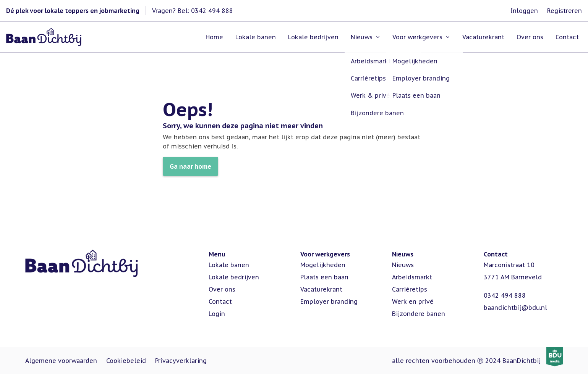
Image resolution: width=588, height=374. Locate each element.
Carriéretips (410, 289)
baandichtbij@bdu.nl (515, 308)
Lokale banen (229, 265)
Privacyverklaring (181, 361)
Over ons (222, 289)
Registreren (565, 11)
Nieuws (403, 265)
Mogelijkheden (323, 265)
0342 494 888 (505, 295)
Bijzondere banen (419, 314)
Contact (220, 301)
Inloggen (524, 11)
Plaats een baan (324, 277)
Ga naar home (190, 166)
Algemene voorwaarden (61, 361)
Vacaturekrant (321, 289)
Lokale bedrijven (234, 277)
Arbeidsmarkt (412, 277)
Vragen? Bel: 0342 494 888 (193, 11)
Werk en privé (413, 301)
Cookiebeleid (126, 361)
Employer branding (329, 301)
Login (217, 314)
